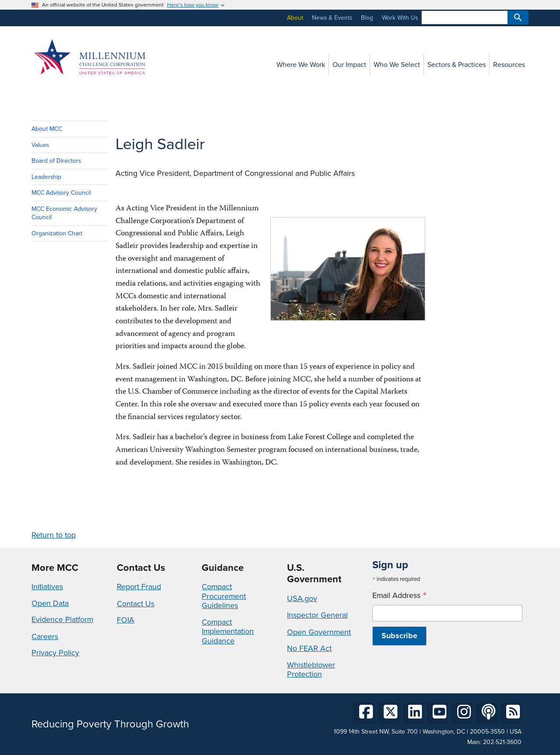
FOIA (126, 620)
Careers (45, 636)
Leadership (46, 177)
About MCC (47, 129)
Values (40, 145)
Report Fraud (139, 587)
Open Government (319, 632)
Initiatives (47, 587)
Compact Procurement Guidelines (224, 596)
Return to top (54, 535)
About (295, 18)
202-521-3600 (502, 742)
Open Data (50, 603)
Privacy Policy (55, 653)
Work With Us (400, 18)
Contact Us (136, 604)
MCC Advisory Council (61, 193)
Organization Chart (57, 233)
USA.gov (302, 598)
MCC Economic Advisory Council (64, 213)
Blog (367, 18)
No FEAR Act (309, 648)
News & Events (332, 18)
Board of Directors (56, 161)
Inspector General (317, 615)
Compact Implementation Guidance (228, 631)
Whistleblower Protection (311, 670)
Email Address (399, 596)
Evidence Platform (62, 619)
